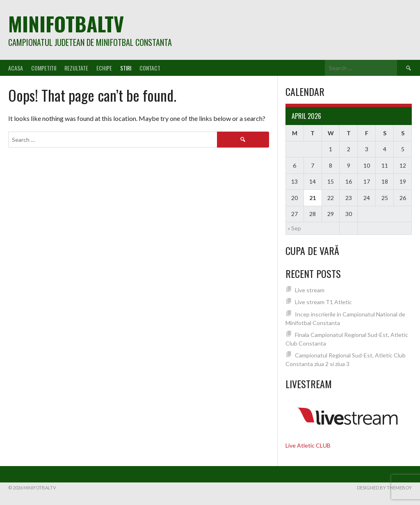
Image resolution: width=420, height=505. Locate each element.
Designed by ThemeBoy (384, 488)
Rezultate (76, 68)
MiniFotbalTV (66, 24)
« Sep (294, 228)
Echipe (104, 68)
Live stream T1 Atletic (323, 302)
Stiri (126, 68)
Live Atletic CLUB (308, 445)
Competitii (44, 68)
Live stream (310, 290)
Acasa (16, 68)
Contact (150, 68)
